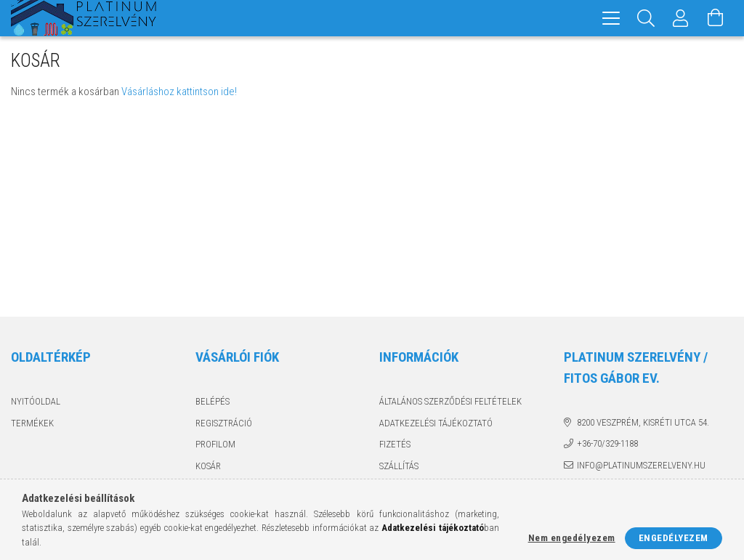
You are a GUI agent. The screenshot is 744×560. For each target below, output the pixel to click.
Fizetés (395, 444)
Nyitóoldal (36, 401)
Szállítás (399, 466)
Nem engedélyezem (572, 538)
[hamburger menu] (611, 18)
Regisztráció (224, 423)
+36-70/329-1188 (607, 443)
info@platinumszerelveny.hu (641, 465)
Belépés (213, 401)
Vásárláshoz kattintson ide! (179, 92)
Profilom (215, 444)
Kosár (208, 466)
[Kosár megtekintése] (716, 18)
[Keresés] (646, 18)
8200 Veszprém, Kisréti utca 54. (643, 422)
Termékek (32, 423)
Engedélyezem (674, 538)
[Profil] (681, 18)
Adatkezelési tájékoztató (436, 423)
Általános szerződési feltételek (450, 401)
